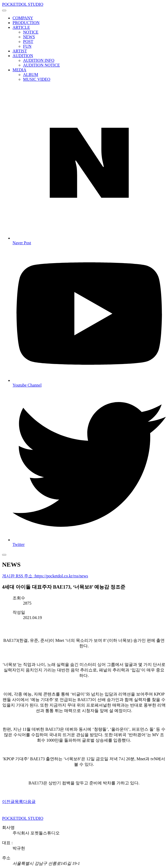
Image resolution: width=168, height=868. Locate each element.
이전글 (8, 802)
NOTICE (31, 32)
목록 (19, 802)
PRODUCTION (26, 23)
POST (28, 42)
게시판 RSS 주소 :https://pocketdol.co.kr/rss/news (45, 576)
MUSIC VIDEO (37, 79)
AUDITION (23, 56)
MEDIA (19, 70)
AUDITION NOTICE (41, 65)
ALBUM (31, 75)
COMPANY (23, 18)
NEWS (29, 37)
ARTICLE (21, 27)
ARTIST (20, 51)
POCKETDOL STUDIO (23, 4)
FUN (27, 46)
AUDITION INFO (39, 60)
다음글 (29, 802)
